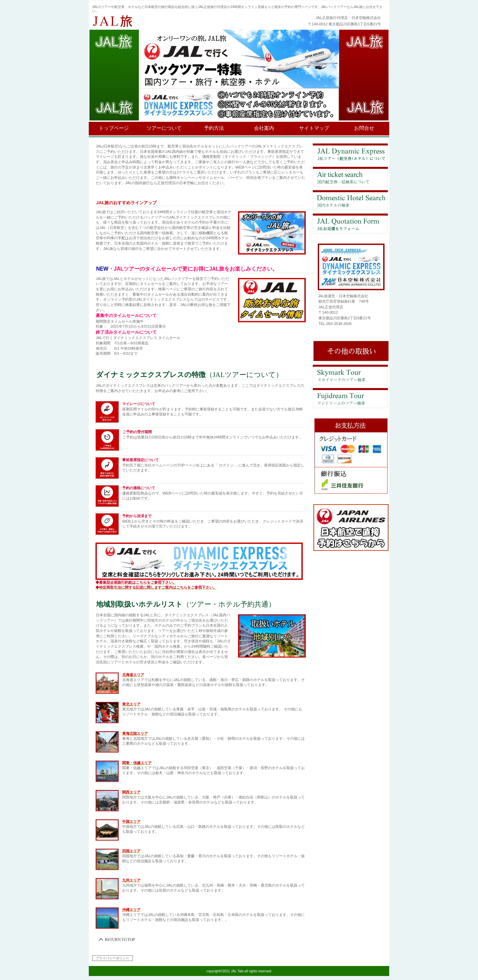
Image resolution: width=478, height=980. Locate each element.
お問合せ (350, 224)
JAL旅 (174, 21)
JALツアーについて (350, 153)
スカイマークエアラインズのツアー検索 (350, 375)
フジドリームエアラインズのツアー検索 (350, 398)
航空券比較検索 (350, 177)
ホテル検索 (350, 200)
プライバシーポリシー (112, 958)
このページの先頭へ (117, 940)
